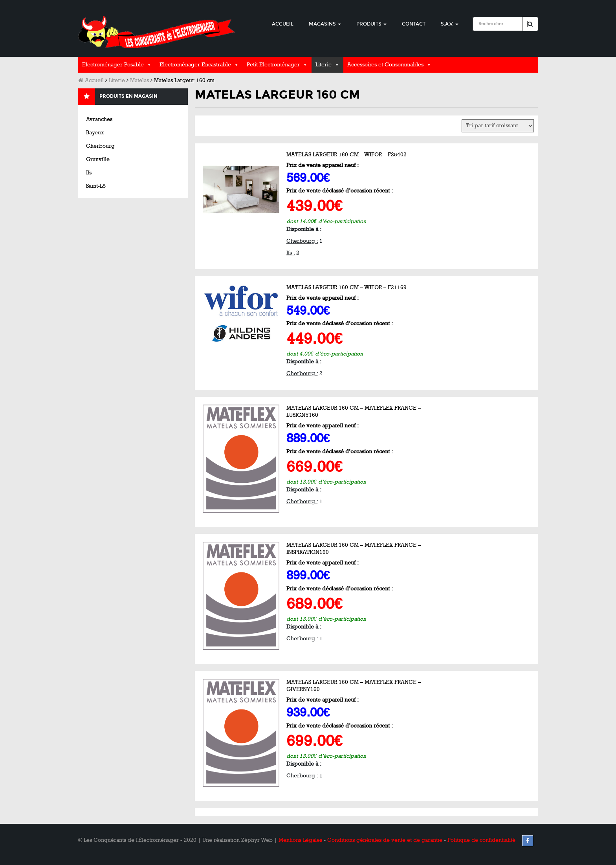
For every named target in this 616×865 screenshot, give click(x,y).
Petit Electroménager (273, 65)
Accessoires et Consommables (385, 65)
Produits (371, 24)
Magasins (325, 24)
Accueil (283, 24)
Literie (324, 65)
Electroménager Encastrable (195, 65)
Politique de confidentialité (481, 840)
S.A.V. (450, 24)
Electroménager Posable (113, 65)
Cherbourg (100, 146)
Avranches (99, 119)
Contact (414, 24)
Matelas (139, 80)
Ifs (89, 173)
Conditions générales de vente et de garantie (385, 840)
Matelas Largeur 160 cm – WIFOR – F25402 (346, 155)
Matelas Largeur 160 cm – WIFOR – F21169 (346, 287)
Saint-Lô (96, 186)
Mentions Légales (300, 840)
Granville (98, 159)
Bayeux (95, 133)
